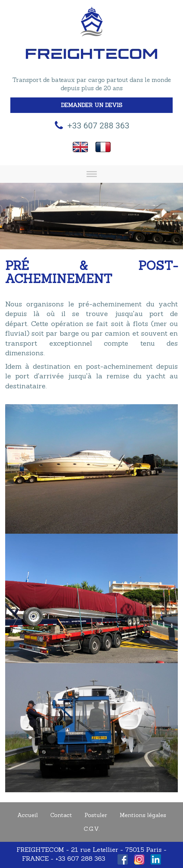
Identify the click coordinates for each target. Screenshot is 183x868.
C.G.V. (92, 829)
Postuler (96, 815)
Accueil (28, 815)
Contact (61, 815)
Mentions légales (143, 815)
